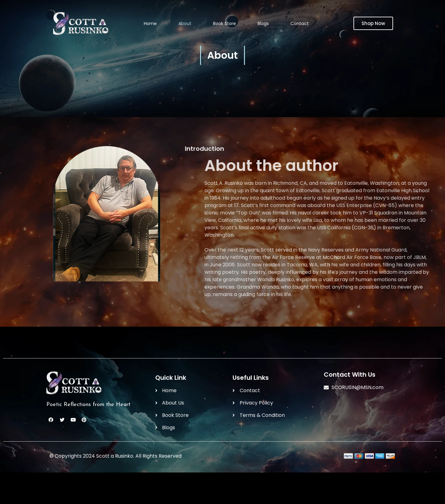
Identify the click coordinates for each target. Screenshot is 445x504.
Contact (300, 23)
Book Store (225, 23)
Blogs (263, 23)
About (185, 23)
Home (150, 23)
